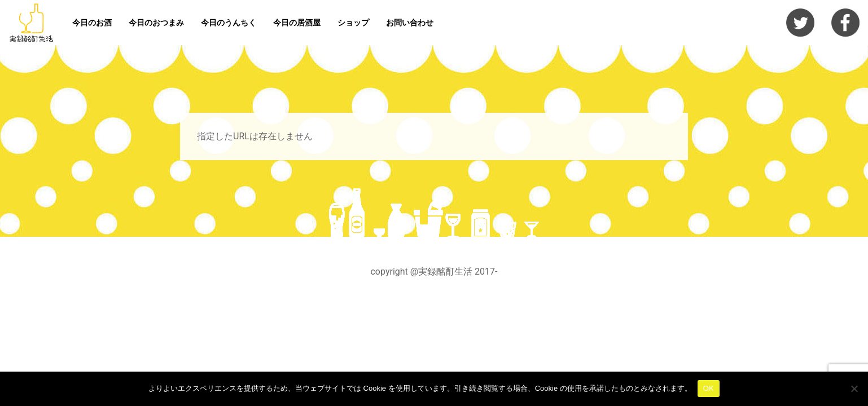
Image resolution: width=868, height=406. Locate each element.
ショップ (353, 23)
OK (709, 388)
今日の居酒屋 (297, 23)
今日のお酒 (92, 23)
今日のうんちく (229, 23)
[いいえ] (854, 389)
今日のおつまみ (156, 23)
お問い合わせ (410, 23)
